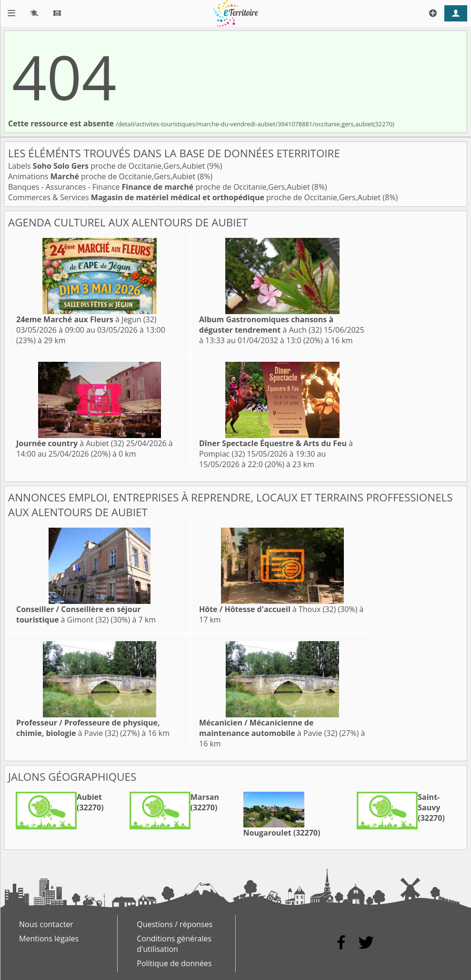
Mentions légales (49, 939)
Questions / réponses (175, 924)
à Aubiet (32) (70, 443)
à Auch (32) (266, 325)
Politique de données (174, 963)
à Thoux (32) (267, 609)
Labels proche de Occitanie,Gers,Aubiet (108, 166)
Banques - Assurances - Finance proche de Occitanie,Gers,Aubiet (160, 187)
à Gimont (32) (78, 614)
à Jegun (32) (86, 319)
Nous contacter (46, 924)
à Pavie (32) (88, 728)
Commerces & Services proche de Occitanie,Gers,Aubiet (195, 197)
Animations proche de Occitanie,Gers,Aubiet (103, 176)
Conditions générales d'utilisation (174, 944)
